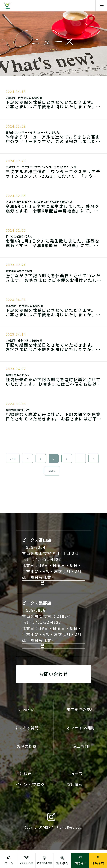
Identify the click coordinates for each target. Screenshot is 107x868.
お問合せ (80, 863)
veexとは (27, 727)
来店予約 (55, 590)
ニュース (75, 792)
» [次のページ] (94, 459)
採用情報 (75, 802)
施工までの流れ (80, 727)
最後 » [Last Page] (52, 471)
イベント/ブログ (30, 802)
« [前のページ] (28, 459)
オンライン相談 (80, 746)
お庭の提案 (27, 764)
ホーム (9, 863)
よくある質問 (27, 746)
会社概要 (24, 792)
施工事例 (80, 764)
